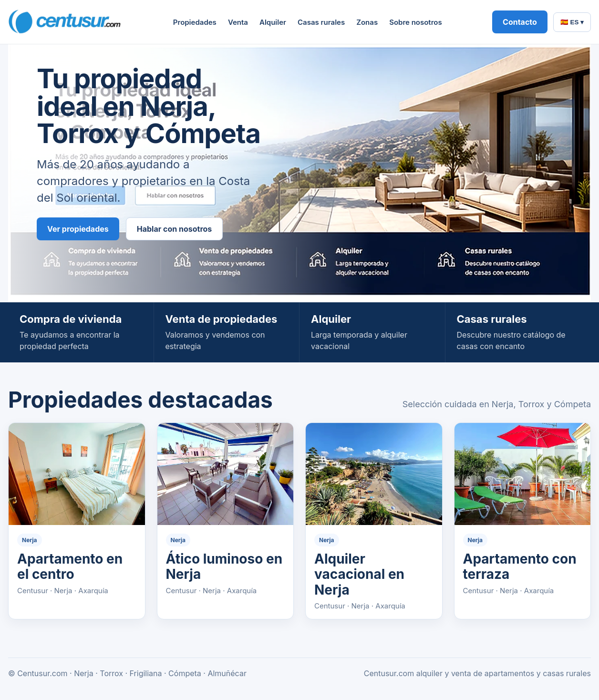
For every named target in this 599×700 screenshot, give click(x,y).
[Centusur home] (65, 22)
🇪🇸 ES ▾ (572, 22)
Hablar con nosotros (175, 229)
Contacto (520, 22)
